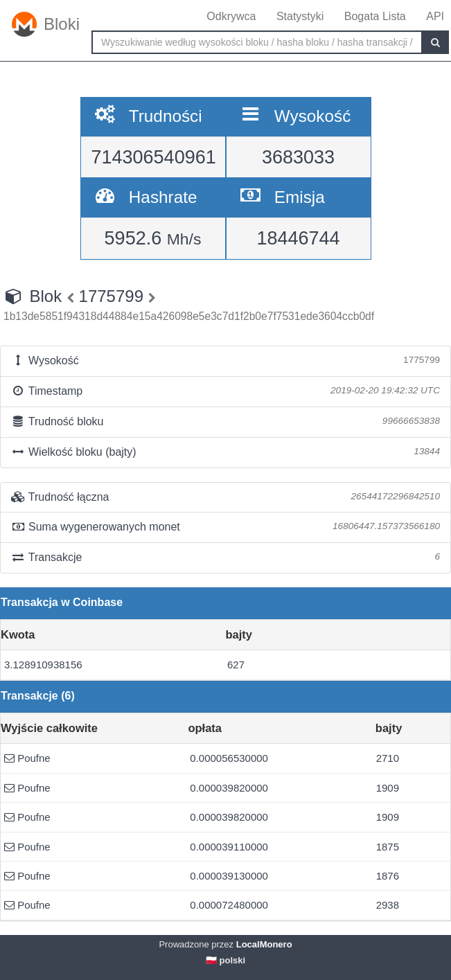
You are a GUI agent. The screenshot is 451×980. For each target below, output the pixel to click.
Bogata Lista (375, 16)
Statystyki (300, 16)
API (435, 16)
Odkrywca (231, 16)
